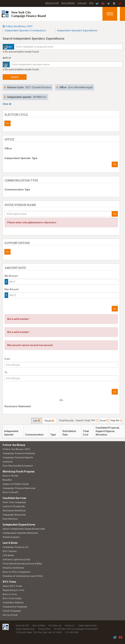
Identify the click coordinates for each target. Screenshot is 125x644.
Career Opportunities (87, 626)
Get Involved (10, 615)
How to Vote (10, 594)
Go (7, 123)
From (7, 359)
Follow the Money (14, 445)
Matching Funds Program (19, 471)
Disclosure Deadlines (14, 510)
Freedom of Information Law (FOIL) (23, 576)
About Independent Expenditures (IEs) (24, 529)
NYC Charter (10, 551)
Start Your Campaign (14, 502)
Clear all (7, 104)
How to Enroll (10, 492)
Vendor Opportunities (25, 629)
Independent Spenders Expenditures (77, 31)
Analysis (8, 462)
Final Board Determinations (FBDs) (22, 564)
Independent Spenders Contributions (25, 31)
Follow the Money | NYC (19, 26)
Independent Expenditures (19, 524)
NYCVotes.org (55, 626)
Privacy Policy (44, 629)
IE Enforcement (11, 537)
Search (15, 77)
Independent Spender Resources (20, 533)
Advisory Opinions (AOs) (16, 559)
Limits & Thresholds (14, 506)
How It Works (10, 476)
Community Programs (15, 607)
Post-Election (10, 519)
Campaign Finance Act (15, 547)
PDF (94, 420)
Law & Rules (10, 543)
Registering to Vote (13, 590)
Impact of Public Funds (16, 484)
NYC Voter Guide (12, 598)
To (6, 372)
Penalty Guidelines (13, 568)
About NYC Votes (12, 586)
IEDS (91, 3)
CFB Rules (8, 555)
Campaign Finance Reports (18, 457)
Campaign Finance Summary (19, 453)
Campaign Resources (14, 515)
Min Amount (11, 276)
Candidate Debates (13, 602)
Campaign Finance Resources (19, 488)
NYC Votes (9, 582)
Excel (104, 420)
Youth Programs (12, 611)
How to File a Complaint (16, 572)
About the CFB (52, 3)
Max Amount (12, 289)
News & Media (68, 3)
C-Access (82, 3)
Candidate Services (14, 498)
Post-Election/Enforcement (18, 466)
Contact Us (70, 626)
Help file (116, 420)
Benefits (7, 480)
